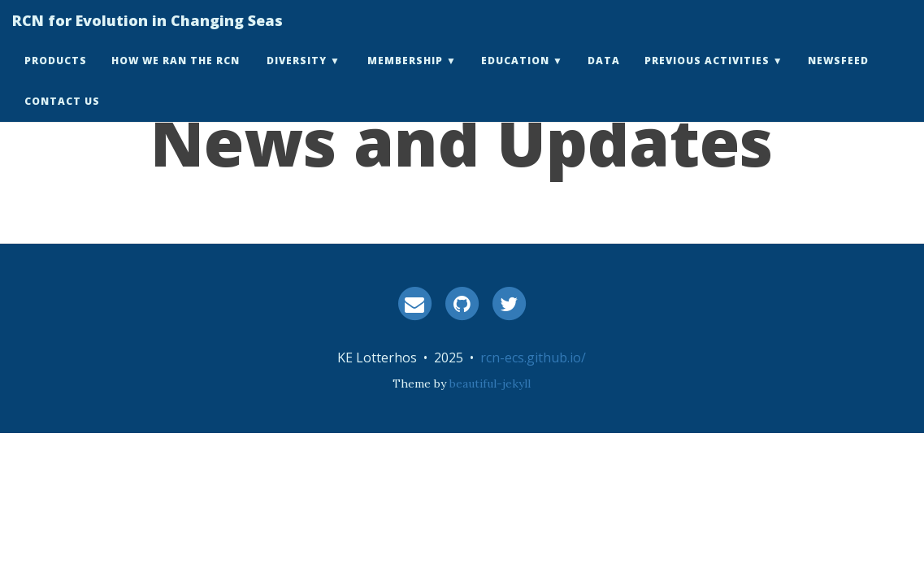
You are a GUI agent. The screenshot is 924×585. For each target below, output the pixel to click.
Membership (405, 77)
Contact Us (62, 117)
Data (604, 77)
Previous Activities (707, 77)
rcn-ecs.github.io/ (533, 357)
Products (56, 77)
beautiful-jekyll (490, 383)
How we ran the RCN (176, 77)
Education (515, 77)
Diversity (297, 77)
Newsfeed (838, 77)
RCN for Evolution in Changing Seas (147, 37)
